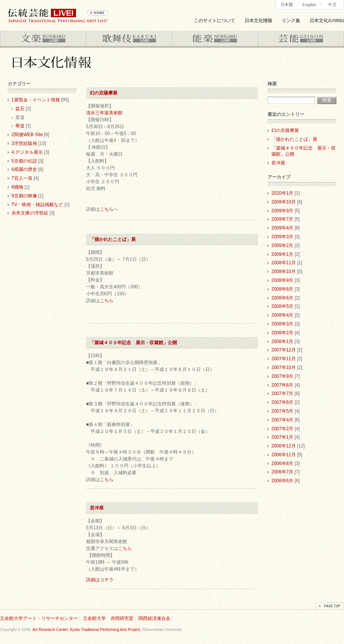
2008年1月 (282, 342)
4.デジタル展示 (27, 152)
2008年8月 (282, 289)
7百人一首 (22, 178)
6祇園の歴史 (24, 169)
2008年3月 (282, 324)
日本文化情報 (258, 21)
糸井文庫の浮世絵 (30, 213)
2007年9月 (282, 376)
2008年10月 (284, 272)
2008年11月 (284, 263)
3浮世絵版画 (24, 143)
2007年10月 (284, 368)
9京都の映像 (24, 196)
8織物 (17, 187)
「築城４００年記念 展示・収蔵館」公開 (133, 343)
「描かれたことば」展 (113, 239)
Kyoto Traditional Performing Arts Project (105, 630)
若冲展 (99, 508)
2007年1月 (282, 437)
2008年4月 (282, 315)
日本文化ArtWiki (327, 21)
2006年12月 (284, 446)
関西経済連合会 (154, 618)
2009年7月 (282, 219)
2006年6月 (282, 481)
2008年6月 (282, 298)
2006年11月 (284, 455)
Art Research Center (50, 630)
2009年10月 (284, 202)
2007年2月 (282, 429)
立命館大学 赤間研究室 (108, 618)
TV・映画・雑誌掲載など (37, 205)
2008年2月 (282, 333)
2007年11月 (284, 359)
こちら (107, 209)
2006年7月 (282, 472)
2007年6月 (282, 402)
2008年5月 (282, 306)
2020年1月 (282, 193)
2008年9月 (282, 280)
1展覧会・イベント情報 (36, 100)
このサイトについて (214, 21)
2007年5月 (282, 411)
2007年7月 (282, 394)
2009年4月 (282, 228)
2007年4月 (282, 420)
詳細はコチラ (100, 580)
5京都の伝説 (24, 161)
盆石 (20, 109)
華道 (20, 126)
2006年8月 (282, 463)
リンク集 (291, 21)
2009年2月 (282, 246)
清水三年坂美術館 (104, 113)
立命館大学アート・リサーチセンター (39, 618)
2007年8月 (282, 385)
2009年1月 (282, 254)
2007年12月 (284, 350)
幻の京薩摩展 (104, 93)
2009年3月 (282, 237)
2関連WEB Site (27, 135)
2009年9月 (282, 211)
